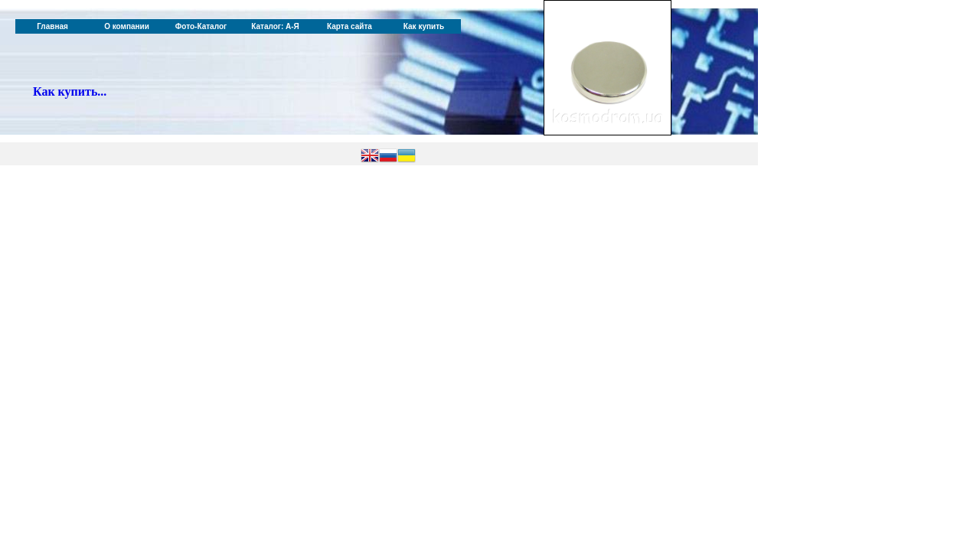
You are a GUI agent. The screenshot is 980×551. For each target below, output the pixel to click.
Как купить (424, 26)
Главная (52, 26)
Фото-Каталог (201, 26)
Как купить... (70, 91)
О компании (127, 26)
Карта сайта (350, 26)
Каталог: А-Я (275, 26)
